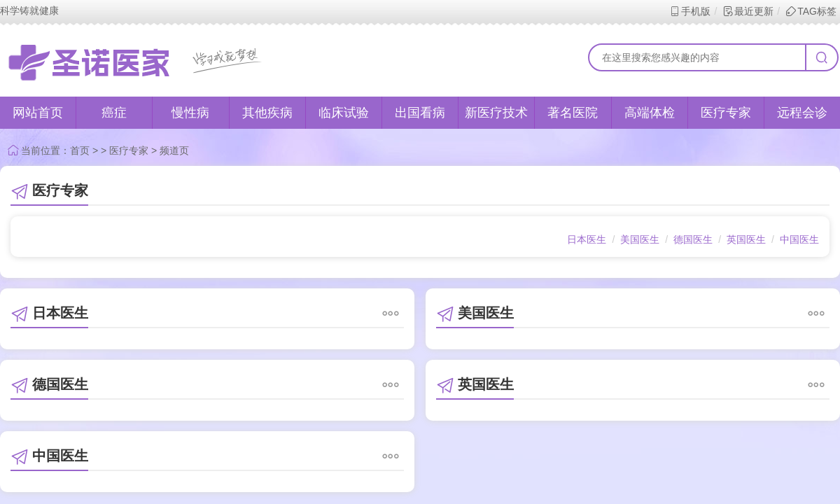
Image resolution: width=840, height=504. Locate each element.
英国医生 (746, 239)
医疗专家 (726, 113)
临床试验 (344, 113)
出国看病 (420, 113)
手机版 (690, 11)
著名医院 (573, 113)
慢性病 (190, 113)
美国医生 (640, 239)
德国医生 (693, 239)
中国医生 (799, 239)
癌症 (114, 113)
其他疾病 (267, 113)
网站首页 (38, 113)
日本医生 (587, 239)
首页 (80, 150)
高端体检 (650, 113)
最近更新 (748, 11)
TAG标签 (811, 11)
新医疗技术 (496, 113)
